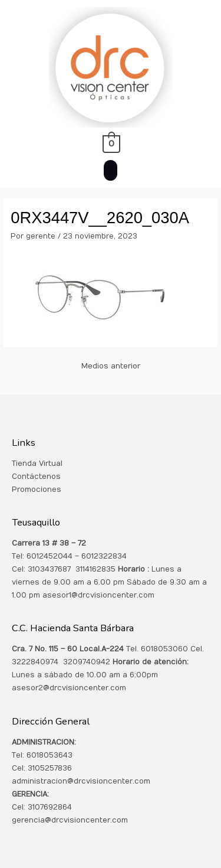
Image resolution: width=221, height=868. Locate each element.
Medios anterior (111, 366)
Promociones (37, 490)
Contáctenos (36, 477)
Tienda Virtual (37, 464)
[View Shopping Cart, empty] (111, 143)
